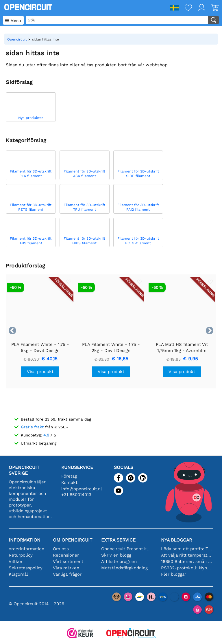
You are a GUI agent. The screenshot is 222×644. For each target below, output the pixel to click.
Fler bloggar (174, 574)
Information (25, 540)
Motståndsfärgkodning (124, 568)
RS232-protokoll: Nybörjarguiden (187, 568)
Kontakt (69, 482)
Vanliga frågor (67, 574)
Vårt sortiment (68, 562)
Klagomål (18, 574)
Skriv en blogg (116, 555)
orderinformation (26, 549)
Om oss (61, 549)
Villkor (16, 562)
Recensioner (66, 555)
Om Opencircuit (73, 540)
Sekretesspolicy (26, 568)
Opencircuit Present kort (127, 549)
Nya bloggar (176, 540)
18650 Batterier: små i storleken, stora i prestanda (187, 562)
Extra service (118, 540)
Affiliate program (119, 562)
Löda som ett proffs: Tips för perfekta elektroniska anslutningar (187, 549)
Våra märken (66, 568)
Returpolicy (21, 555)
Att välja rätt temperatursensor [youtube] (187, 555)
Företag (69, 476)
